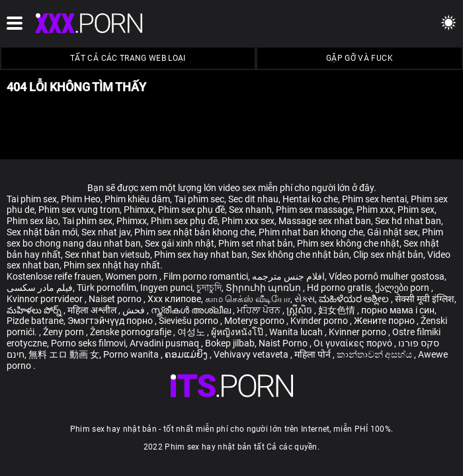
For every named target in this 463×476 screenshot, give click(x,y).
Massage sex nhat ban (325, 221)
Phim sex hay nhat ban (201, 255)
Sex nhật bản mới (42, 232)
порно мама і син (398, 310)
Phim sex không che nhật (348, 243)
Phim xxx (375, 210)
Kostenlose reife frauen (54, 276)
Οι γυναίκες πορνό (354, 343)
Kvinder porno (320, 321)
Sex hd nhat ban (408, 221)
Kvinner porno (358, 332)
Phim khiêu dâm (137, 199)
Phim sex (416, 210)
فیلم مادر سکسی (40, 288)
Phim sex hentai (374, 199)
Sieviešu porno (189, 321)
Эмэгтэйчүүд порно (111, 321)
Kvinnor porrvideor (46, 299)
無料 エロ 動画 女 (64, 354)
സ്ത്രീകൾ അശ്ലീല (192, 310)
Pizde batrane (35, 321)
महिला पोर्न (314, 354)
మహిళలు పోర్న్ (35, 310)
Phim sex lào (32, 221)
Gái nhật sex (393, 232)
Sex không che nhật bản (300, 255)
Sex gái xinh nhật (180, 243)
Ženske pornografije (132, 332)
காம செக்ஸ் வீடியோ (248, 299)
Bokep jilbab (230, 343)
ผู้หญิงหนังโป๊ (238, 332)
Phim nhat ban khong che (311, 232)
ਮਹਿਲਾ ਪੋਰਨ (260, 310)
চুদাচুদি (209, 288)
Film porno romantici (206, 276)
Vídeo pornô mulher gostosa (387, 276)
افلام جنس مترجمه (288, 276)
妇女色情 (338, 310)
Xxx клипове (174, 299)
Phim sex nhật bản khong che (194, 232)
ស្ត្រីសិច (300, 310)
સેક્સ (305, 299)
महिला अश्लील (93, 310)
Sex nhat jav (106, 232)
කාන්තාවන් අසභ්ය (375, 354)
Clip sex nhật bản (388, 255)
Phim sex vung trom (79, 210)
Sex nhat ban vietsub (107, 255)
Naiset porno (116, 299)
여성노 (192, 332)
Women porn (132, 276)
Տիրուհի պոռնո (264, 288)
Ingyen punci (166, 288)
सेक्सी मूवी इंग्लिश (425, 299)
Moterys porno (255, 321)
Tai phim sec (199, 199)
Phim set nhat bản (256, 243)
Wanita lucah (297, 332)
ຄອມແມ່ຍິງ (187, 354)
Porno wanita (132, 354)
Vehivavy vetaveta (252, 354)
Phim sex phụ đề (191, 210)
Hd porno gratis (339, 288)
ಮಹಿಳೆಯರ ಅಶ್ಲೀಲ (355, 299)
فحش (135, 310)
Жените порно (385, 321)
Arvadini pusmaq (165, 343)
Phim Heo (81, 199)
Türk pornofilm (106, 288)
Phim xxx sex (248, 221)
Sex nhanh (250, 210)
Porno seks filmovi (88, 343)
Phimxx (139, 210)
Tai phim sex (32, 199)
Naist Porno (284, 343)
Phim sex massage (314, 210)
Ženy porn (64, 332)
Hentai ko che (310, 199)
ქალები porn (403, 288)
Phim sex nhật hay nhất (112, 265)
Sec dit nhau (253, 199)
